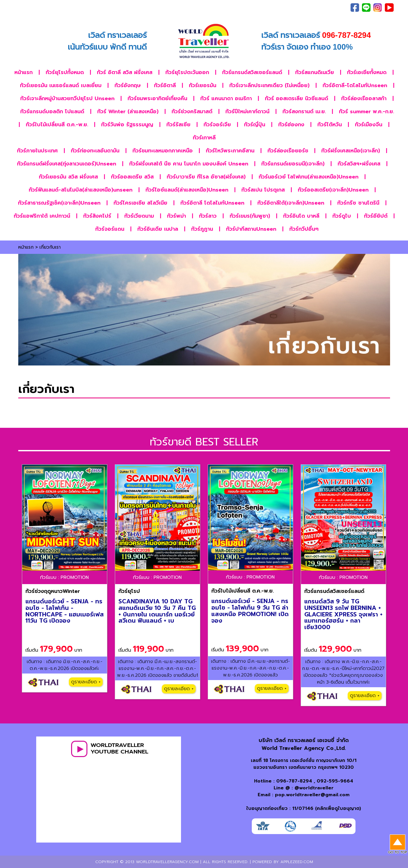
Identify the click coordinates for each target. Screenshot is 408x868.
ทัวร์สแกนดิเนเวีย (315, 72)
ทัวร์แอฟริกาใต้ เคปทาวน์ (42, 216)
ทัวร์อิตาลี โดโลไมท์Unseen (212, 203)
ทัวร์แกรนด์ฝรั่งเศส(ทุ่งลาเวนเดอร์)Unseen (67, 164)
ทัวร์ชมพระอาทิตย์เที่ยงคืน (157, 99)
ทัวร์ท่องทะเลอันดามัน (95, 151)
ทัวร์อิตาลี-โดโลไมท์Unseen (355, 85)
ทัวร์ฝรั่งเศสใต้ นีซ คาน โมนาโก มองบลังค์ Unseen (189, 164)
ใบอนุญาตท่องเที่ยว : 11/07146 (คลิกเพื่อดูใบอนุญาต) (304, 808)
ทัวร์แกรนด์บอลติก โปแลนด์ (52, 112)
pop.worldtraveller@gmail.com (312, 795)
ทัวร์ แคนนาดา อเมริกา (226, 99)
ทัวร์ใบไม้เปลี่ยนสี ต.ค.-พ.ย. (57, 125)
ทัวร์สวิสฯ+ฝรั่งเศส (359, 164)
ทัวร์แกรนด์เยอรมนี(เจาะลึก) (293, 164)
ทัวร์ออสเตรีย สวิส (132, 177)
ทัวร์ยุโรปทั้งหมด (65, 72)
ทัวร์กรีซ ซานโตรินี (358, 203)
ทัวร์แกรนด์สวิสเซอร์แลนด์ (252, 72)
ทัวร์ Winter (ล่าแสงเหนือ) (128, 112)
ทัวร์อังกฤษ (128, 85)
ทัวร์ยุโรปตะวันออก (187, 72)
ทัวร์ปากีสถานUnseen (251, 229)
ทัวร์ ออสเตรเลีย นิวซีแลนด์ (296, 99)
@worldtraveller (314, 788)
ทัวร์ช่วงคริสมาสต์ (192, 112)
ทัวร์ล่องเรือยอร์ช (288, 151)
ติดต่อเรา (317, 8)
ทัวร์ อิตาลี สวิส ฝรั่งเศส (125, 72)
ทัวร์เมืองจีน (369, 125)
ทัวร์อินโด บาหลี (301, 216)
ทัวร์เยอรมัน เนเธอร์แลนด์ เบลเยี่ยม (61, 85)
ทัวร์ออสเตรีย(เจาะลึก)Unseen (333, 190)
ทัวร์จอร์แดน (110, 229)
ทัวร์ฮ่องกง (291, 125)
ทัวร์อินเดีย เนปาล (158, 229)
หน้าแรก (23, 72)
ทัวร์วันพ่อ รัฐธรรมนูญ (127, 125)
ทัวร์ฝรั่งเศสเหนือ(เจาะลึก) (351, 151)
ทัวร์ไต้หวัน (330, 125)
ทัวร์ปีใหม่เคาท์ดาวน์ (247, 112)
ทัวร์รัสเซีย (178, 125)
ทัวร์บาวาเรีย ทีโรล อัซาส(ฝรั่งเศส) (206, 177)
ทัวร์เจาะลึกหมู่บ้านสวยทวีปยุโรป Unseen (67, 99)
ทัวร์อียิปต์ (376, 216)
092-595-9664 (335, 781)
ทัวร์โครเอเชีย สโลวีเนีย (140, 203)
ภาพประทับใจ (265, 8)
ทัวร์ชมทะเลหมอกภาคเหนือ (163, 151)
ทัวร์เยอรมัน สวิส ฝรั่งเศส (68, 177)
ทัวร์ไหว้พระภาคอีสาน (230, 151)
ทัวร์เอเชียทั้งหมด (367, 72)
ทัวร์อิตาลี (165, 85)
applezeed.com (297, 862)
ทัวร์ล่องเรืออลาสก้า (364, 99)
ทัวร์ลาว (208, 216)
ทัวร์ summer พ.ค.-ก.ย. (366, 112)
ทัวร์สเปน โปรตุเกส (263, 190)
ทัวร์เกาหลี (204, 138)
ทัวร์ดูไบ (342, 216)
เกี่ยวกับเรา (293, 8)
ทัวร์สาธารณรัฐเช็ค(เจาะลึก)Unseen (59, 203)
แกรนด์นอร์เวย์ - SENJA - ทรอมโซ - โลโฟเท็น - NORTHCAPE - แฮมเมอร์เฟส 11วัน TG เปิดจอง (65, 611)
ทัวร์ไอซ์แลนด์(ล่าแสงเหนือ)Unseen (187, 190)
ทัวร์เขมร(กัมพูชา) (250, 216)
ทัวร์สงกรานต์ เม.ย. (304, 112)
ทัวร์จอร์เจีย (217, 125)
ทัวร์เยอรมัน (203, 85)
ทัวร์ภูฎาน (202, 229)
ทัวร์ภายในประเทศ (37, 151)
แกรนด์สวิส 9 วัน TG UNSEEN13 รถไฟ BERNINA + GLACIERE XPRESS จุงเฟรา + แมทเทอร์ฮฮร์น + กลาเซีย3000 (343, 614)
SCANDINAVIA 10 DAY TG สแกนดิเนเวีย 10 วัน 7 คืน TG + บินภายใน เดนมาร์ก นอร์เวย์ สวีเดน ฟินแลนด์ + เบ (157, 611)
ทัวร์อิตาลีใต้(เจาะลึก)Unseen (291, 203)
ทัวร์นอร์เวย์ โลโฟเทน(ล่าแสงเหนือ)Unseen (309, 177)
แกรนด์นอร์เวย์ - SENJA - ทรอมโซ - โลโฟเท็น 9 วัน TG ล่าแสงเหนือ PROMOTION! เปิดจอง (250, 611)
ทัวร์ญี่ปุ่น (255, 125)
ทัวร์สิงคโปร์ (97, 216)
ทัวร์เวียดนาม (139, 216)
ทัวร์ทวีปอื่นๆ (304, 229)
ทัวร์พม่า (176, 216)
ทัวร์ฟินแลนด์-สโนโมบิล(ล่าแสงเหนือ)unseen (81, 190)
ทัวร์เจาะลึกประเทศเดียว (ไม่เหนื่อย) (269, 85)
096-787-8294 (294, 781)
